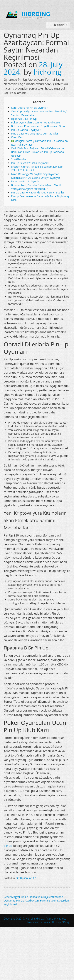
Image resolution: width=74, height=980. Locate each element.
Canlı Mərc (17, 137)
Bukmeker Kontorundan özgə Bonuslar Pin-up (39, 126)
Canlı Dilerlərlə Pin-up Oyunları (30, 108)
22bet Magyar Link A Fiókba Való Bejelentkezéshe (33, 897)
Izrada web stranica (39, 922)
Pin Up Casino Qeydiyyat (26, 130)
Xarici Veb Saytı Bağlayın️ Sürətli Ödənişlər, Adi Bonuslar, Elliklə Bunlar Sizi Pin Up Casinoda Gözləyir (39, 152)
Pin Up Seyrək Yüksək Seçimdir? (30, 163)
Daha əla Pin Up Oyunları (26, 181)
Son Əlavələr (19, 159)
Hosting (56, 922)
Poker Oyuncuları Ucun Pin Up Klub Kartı (36, 122)
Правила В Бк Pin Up (24, 119)
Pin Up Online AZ (26, 878)
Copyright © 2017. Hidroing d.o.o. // (35, 919)
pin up (8, 846)
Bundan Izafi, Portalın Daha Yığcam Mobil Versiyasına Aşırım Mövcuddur (36, 187)
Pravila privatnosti (56, 919)
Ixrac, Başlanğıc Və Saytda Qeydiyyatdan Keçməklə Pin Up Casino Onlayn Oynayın (36, 176)
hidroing (47, 72)
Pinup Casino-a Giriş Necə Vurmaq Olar (35, 133)
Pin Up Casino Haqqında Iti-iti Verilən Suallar (38, 192)
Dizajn (67, 922)
